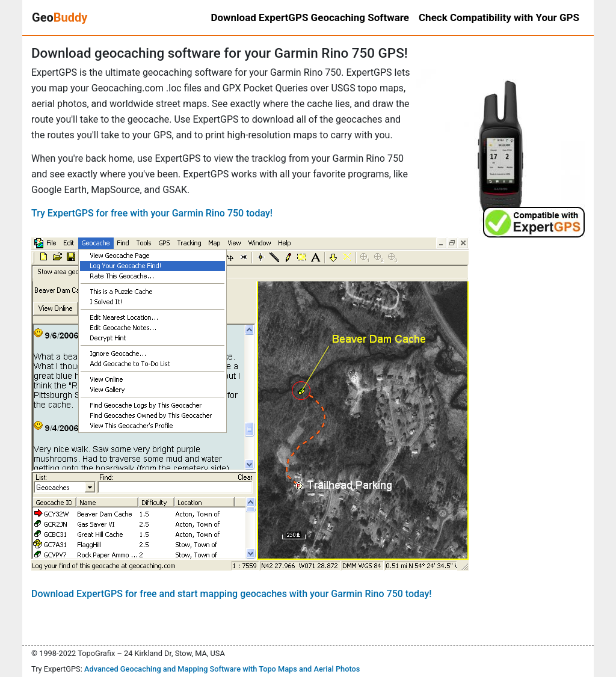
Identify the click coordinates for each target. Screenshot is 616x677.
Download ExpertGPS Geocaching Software (310, 17)
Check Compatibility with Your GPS (499, 17)
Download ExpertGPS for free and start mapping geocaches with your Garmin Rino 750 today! (232, 594)
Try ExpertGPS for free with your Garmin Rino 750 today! (152, 213)
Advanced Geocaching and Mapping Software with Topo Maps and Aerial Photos (222, 669)
